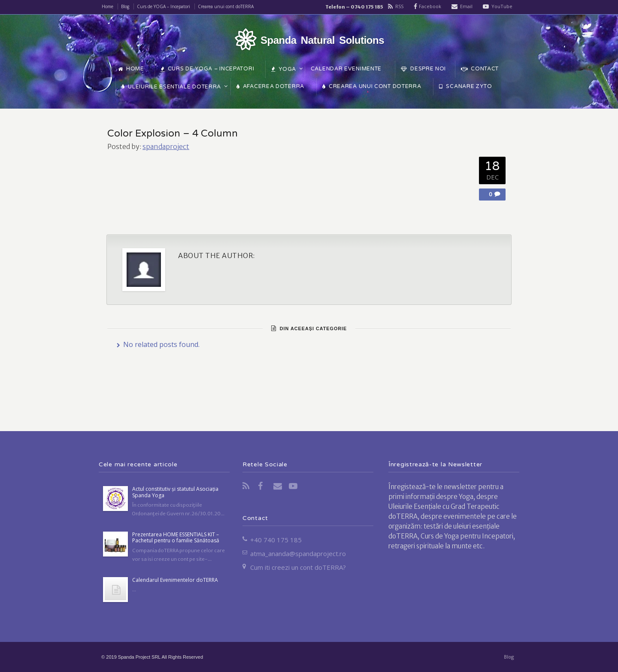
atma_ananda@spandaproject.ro (298, 553)
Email (466, 6)
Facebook (430, 6)
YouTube (502, 6)
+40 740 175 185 (276, 540)
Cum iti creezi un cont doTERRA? (298, 567)
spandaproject (166, 146)
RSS (399, 6)
